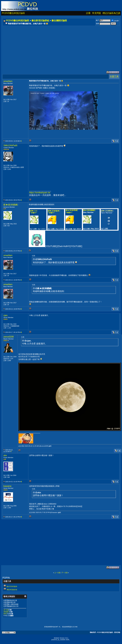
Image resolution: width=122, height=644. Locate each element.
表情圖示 (6, 612)
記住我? (115, 21)
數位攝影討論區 (59, 20)
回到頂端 (117, 632)
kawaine (7, 486)
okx (5, 455)
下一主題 (65, 573)
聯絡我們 (93, 632)
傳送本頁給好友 (12, 590)
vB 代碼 (6, 610)
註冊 (88, 13)
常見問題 (97, 13)
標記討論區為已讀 (111, 13)
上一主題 (57, 573)
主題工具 (114, 77)
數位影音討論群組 (40, 20)
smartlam (8, 81)
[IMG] (5, 614)
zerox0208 (9, 337)
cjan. (6, 315)
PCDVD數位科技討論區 (13, 13)
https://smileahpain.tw (40, 193)
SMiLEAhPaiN (10, 145)
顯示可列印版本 (12, 586)
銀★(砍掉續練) (11, 205)
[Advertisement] (53, 46)
